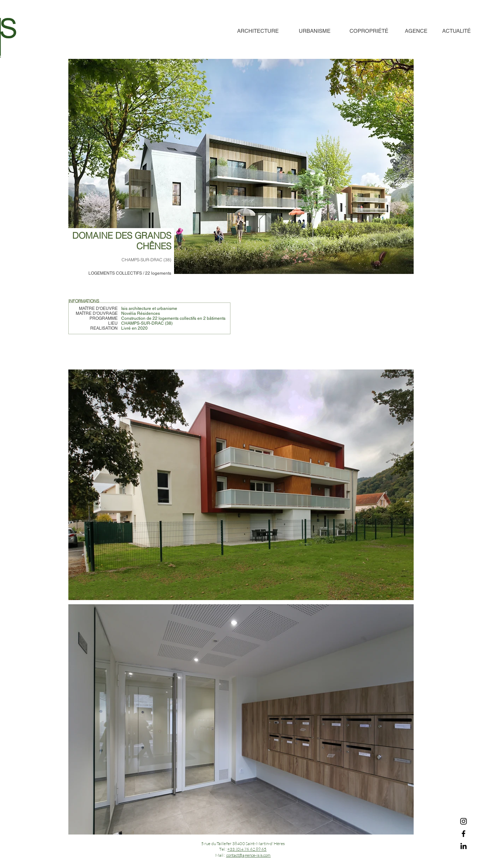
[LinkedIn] (464, 846)
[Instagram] (464, 821)
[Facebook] (464, 834)
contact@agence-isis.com (249, 855)
